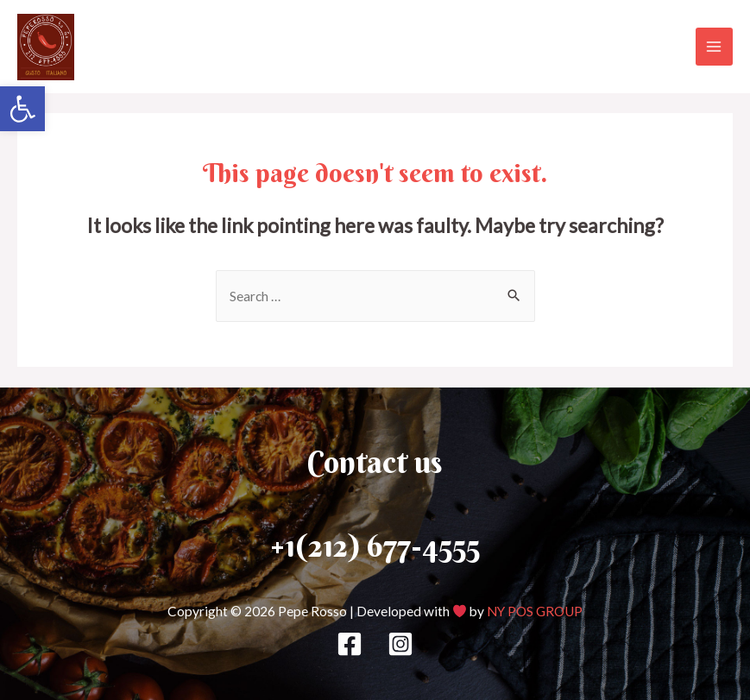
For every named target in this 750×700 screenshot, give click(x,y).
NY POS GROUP (535, 611)
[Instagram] (400, 644)
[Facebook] (350, 644)
